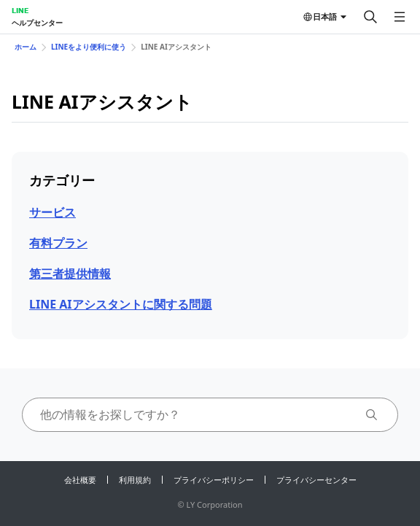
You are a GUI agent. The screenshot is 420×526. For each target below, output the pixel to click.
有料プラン (58, 243)
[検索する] (370, 17)
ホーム (26, 47)
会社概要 (80, 480)
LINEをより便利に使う (89, 47)
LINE (20, 10)
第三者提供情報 (70, 274)
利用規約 (135, 480)
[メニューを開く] (400, 17)
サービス (52, 212)
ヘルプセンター (37, 23)
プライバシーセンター (316, 480)
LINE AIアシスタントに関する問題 (121, 304)
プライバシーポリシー (214, 480)
